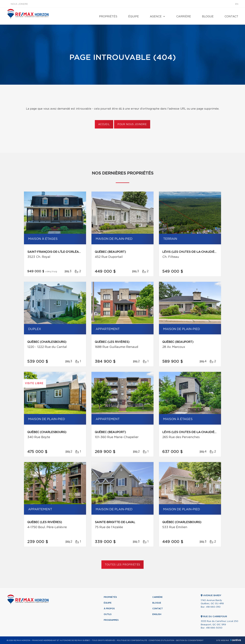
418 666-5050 (214, 628)
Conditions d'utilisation (161, 640)
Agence (156, 17)
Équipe (134, 17)
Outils (108, 614)
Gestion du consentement (190, 640)
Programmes (111, 620)
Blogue (208, 17)
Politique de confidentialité (132, 640)
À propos (109, 609)
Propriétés (108, 17)
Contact (231, 17)
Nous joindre (19, 4)
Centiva (236, 640)
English (157, 614)
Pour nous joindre (132, 124)
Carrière (184, 17)
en (237, 4)
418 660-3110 (213, 607)
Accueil (104, 124)
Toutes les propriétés (123, 565)
